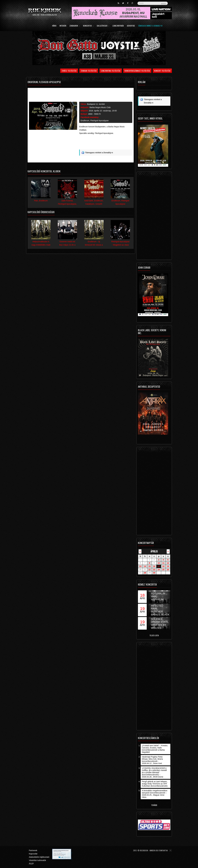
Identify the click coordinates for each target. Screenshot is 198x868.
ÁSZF (31, 864)
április (154, 551)
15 (149, 566)
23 (154, 569)
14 (145, 566)
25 (163, 569)
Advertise (131, 26)
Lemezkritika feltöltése (111, 71)
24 (159, 569)
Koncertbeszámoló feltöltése (137, 71)
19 (168, 566)
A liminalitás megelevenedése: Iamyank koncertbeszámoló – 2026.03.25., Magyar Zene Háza (155, 794)
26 (168, 569)
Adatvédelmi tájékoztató (39, 857)
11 (163, 563)
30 (154, 573)
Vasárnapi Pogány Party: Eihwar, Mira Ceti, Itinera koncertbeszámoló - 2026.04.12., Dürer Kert (152, 760)
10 (159, 563)
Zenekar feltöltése (89, 71)
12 (168, 563)
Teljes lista (154, 635)
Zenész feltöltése (69, 71)
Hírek (54, 26)
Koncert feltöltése (162, 71)
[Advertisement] (106, 143)
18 (163, 566)
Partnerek (33, 850)
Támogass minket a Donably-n (150, 26)
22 (149, 569)
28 (145, 573)
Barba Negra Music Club (100, 107)
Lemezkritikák (118, 26)
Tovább (154, 805)
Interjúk (63, 26)
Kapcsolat (33, 854)
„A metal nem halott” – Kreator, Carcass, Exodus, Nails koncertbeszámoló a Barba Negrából (155, 749)
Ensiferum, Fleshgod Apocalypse (95, 121)
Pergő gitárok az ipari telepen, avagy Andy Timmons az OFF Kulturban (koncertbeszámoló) (155, 784)
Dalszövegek (103, 26)
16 (154, 566)
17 (159, 566)
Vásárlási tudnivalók (37, 860)
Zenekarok (75, 26)
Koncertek (88, 26)
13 (140, 566)
